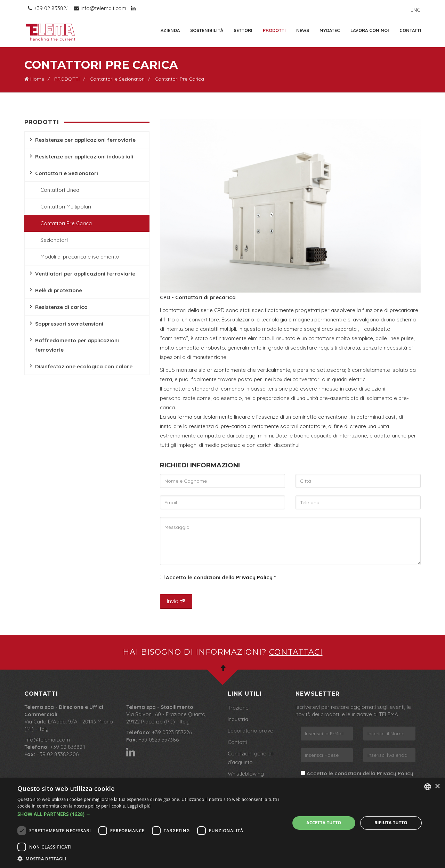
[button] (150, 814)
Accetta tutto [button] (324, 823)
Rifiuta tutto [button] (391, 823)
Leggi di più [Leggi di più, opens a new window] (139, 806)
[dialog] (222, 823)
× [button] (437, 787)
